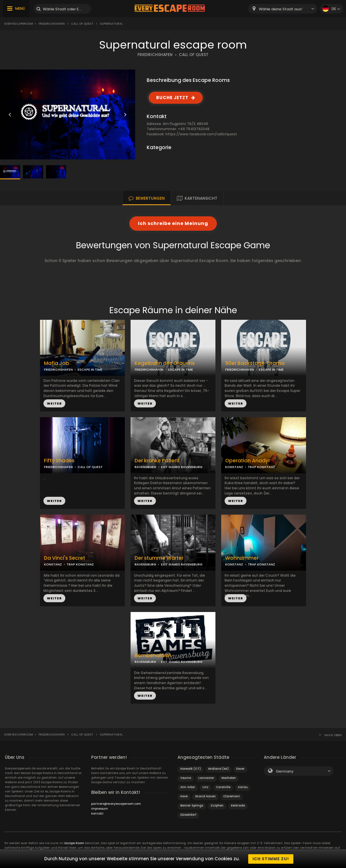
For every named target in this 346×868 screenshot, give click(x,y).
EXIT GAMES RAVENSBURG (182, 467)
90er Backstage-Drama (255, 363)
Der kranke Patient (157, 461)
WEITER (54, 403)
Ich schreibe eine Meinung (173, 223)
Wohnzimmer (242, 558)
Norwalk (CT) (191, 769)
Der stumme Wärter (159, 558)
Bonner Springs (192, 806)
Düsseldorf (188, 815)
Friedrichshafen (52, 24)
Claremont (232, 796)
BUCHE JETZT (172, 98)
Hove (184, 796)
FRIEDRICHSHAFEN (155, 55)
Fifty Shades (59, 461)
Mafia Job (57, 363)
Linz (206, 787)
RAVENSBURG (145, 467)
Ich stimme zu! (271, 859)
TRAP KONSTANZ (261, 467)
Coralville (223, 787)
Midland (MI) (218, 769)
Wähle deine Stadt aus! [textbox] (281, 9)
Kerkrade (238, 806)
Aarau (243, 787)
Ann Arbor (188, 787)
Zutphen (217, 806)
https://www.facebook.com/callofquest (201, 134)
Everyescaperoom (19, 24)
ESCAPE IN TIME (90, 369)
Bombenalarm (153, 656)
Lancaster (206, 778)
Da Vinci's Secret (65, 558)
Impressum (100, 809)
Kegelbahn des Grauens (165, 363)
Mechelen (229, 778)
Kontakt (97, 814)
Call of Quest (82, 24)
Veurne (186, 778)
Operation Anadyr (248, 461)
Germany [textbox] (285, 771)
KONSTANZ (234, 467)
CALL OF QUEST (194, 55)
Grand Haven (205, 796)
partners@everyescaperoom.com (116, 804)
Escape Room (74, 843)
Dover (240, 769)
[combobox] (283, 9)
